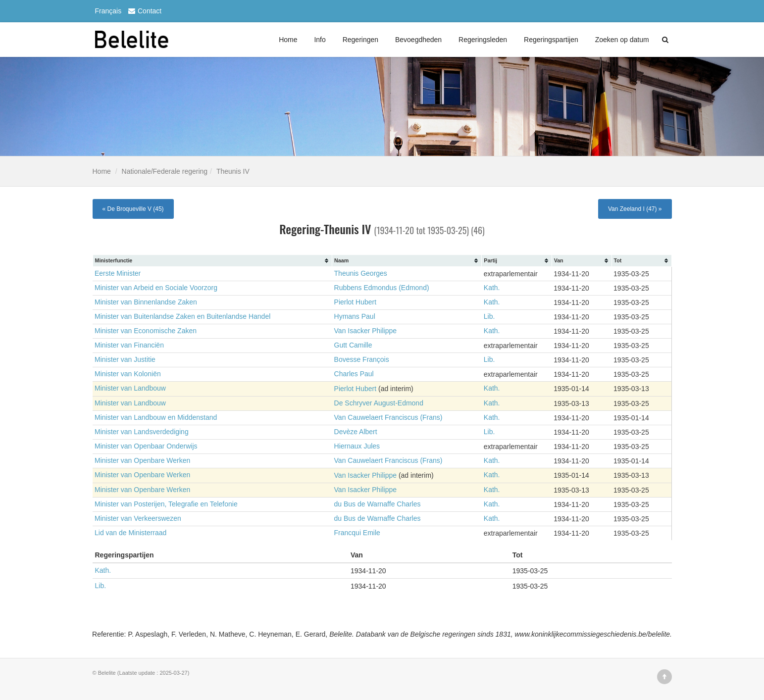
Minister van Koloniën (128, 374)
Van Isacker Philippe (366, 331)
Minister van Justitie (125, 360)
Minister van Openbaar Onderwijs (146, 446)
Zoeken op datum (622, 40)
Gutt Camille (353, 346)
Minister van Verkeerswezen (138, 518)
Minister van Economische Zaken (146, 331)
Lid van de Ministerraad (131, 532)
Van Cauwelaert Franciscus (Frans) (388, 417)
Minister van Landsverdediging (142, 432)
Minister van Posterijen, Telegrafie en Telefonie (166, 503)
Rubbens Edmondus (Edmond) (382, 288)
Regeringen (360, 40)
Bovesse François (362, 360)
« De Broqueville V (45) (133, 209)
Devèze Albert (356, 432)
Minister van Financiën (129, 346)
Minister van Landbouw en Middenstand (156, 417)
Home (288, 40)
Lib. (489, 317)
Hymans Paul (355, 317)
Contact (144, 11)
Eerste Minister (118, 274)
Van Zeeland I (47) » (635, 209)
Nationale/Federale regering (165, 171)
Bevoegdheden (418, 40)
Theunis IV (233, 171)
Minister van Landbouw (130, 389)
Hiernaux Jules (357, 446)
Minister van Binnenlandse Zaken (146, 302)
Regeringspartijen (551, 40)
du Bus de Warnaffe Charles (378, 503)
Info (320, 40)
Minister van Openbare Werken (143, 460)
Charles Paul (354, 374)
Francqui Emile (357, 532)
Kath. (492, 288)
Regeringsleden (483, 40)
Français (108, 11)
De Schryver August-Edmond (379, 403)
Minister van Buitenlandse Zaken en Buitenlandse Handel (183, 317)
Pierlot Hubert (356, 302)
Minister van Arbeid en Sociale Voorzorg (156, 288)
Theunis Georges (361, 274)
